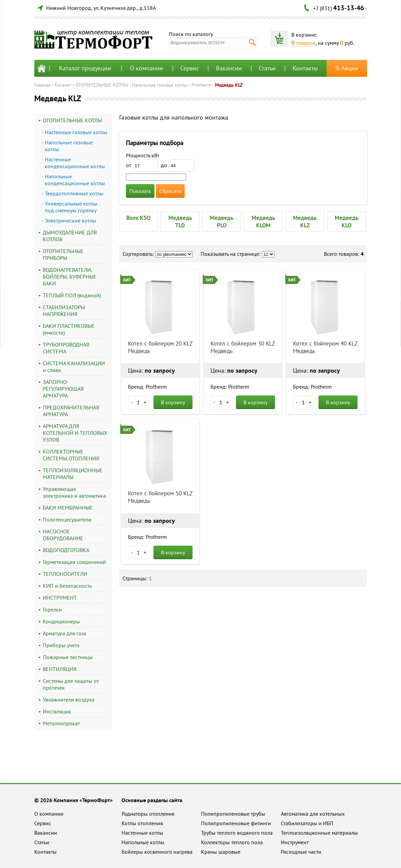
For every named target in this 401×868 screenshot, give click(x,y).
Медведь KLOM (263, 222)
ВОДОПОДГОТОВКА (66, 550)
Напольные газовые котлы (160, 85)
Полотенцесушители (67, 519)
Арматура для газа (65, 633)
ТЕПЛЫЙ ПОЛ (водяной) (72, 295)
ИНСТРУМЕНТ (60, 598)
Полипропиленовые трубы (233, 814)
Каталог (63, 85)
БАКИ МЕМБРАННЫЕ (68, 508)
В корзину (173, 402)
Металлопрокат (61, 723)
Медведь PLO (222, 222)
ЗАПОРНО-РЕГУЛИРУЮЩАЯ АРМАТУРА (63, 389)
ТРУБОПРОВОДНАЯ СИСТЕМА (66, 348)
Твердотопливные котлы (74, 193)
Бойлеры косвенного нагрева (157, 852)
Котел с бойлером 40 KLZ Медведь (325, 347)
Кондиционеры (61, 621)
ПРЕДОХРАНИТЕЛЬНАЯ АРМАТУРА (71, 411)
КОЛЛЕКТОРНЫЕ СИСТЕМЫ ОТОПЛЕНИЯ (71, 455)
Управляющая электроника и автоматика (74, 492)
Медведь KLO (347, 222)
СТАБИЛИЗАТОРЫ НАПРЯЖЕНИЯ (64, 311)
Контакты (305, 68)
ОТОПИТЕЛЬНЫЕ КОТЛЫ (102, 85)
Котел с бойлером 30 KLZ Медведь (243, 347)
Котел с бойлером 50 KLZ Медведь (160, 497)
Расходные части (301, 852)
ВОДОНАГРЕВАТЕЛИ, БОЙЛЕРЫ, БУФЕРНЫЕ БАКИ (70, 277)
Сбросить (170, 191)
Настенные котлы (142, 833)
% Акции (347, 68)
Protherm (201, 85)
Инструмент (295, 842)
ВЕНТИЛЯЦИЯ (60, 669)
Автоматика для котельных (313, 814)
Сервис (190, 68)
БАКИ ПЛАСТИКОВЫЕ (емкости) (69, 329)
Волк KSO (138, 218)
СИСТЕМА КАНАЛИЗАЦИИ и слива (74, 367)
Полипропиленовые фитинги (236, 823)
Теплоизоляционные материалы (319, 833)
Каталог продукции (85, 68)
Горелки (52, 609)
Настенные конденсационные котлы (75, 163)
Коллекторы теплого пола (232, 842)
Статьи (267, 68)
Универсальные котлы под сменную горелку (71, 207)
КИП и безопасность (67, 586)
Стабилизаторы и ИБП (307, 823)
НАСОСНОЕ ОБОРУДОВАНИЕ (63, 535)
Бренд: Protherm (147, 387)
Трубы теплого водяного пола (237, 833)
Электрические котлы (70, 220)
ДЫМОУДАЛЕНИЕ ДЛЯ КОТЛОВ (70, 236)
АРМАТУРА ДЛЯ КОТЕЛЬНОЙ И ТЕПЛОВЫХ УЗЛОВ (75, 433)
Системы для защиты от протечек (71, 684)
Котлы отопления (142, 823)
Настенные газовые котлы (76, 132)
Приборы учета (61, 645)
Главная (42, 85)
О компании (147, 68)
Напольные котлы (143, 842)
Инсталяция (57, 711)
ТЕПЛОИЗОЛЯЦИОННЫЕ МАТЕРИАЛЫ (73, 474)
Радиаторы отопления (148, 814)
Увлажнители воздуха (69, 699)
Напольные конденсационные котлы (75, 180)
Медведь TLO (180, 222)
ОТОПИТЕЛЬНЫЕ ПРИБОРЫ (63, 254)
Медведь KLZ (229, 85)
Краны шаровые (221, 852)
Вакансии (229, 68)
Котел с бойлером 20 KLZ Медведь (160, 347)
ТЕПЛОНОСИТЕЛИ (65, 574)
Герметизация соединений (74, 562)
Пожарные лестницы (68, 657)
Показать (140, 191)
